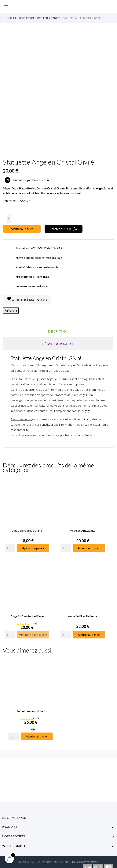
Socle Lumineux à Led (31, 706)
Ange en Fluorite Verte (83, 613)
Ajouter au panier (22, 229)
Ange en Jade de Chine (27, 529)
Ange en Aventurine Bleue (27, 613)
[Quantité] (9, 219)
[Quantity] (10, 546)
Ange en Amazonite (83, 529)
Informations (14, 813)
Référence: (9, 201)
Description (58, 331)
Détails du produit (58, 344)
